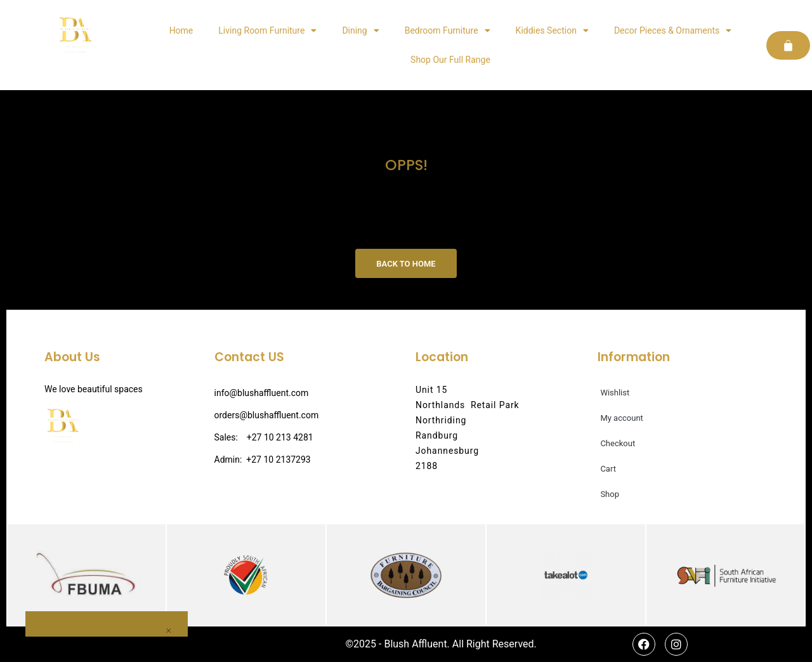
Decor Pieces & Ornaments (673, 30)
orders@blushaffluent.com (267, 415)
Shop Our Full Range (450, 60)
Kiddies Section (552, 30)
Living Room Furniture (267, 30)
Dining (360, 30)
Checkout (618, 443)
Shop (610, 494)
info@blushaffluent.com (262, 393)
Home (181, 30)
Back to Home (406, 264)
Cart (608, 469)
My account (621, 418)
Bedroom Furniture (448, 30)
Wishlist (615, 393)
